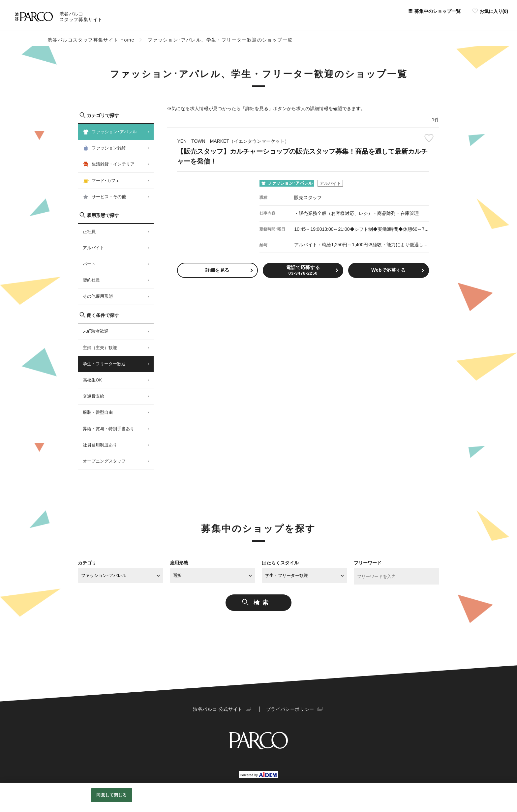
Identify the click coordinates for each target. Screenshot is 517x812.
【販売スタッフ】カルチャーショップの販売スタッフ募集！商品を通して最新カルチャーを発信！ (303, 151)
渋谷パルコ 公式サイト (219, 709)
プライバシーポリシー (289, 709)
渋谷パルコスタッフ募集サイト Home (91, 40)
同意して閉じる (111, 795)
